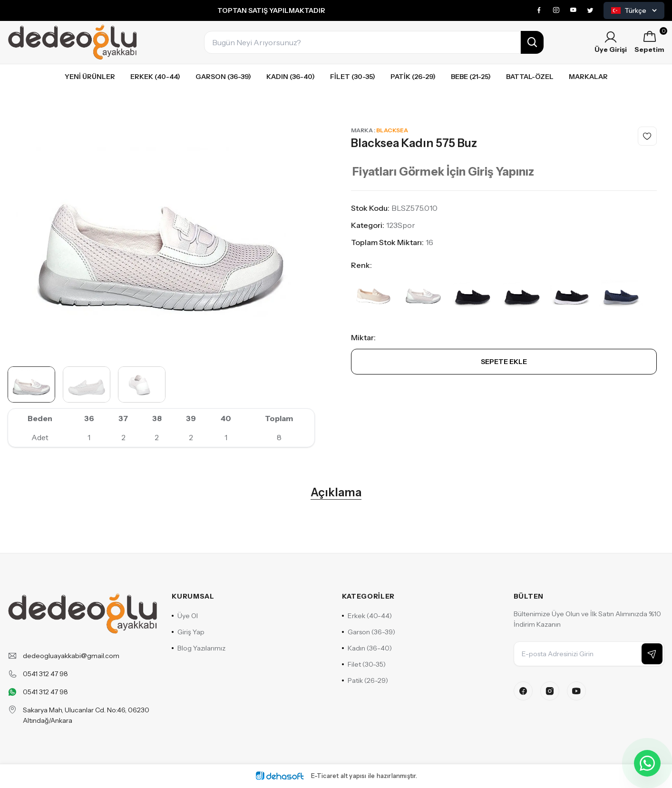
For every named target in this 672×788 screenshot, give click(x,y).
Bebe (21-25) (471, 77)
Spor (406, 225)
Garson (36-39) (223, 77)
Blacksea (392, 130)
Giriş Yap (188, 632)
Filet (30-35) (353, 77)
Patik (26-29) (413, 77)
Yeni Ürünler (90, 77)
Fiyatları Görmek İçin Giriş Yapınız (443, 172)
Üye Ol (185, 616)
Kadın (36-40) (291, 77)
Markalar (588, 77)
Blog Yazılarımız (199, 648)
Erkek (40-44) (155, 77)
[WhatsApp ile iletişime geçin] (647, 763)
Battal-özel (530, 77)
